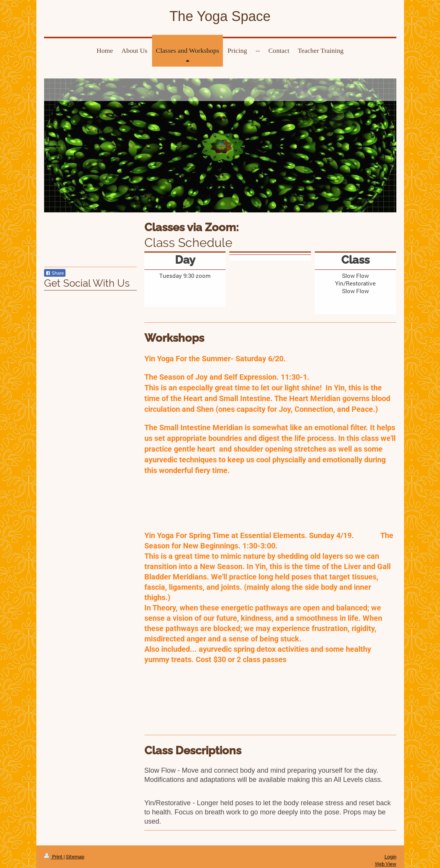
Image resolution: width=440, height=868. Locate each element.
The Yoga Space (220, 16)
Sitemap (75, 857)
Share (55, 273)
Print (54, 857)
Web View (386, 864)
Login (390, 857)
